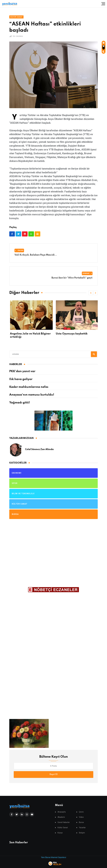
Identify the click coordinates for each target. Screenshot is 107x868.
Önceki (19, 250)
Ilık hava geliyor (21, 379)
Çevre (81, 812)
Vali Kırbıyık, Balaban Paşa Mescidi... (36, 255)
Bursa (81, 822)
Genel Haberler (64, 822)
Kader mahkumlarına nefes (29, 387)
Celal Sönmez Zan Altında (39, 449)
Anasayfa (62, 812)
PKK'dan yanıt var (22, 371)
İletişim (82, 833)
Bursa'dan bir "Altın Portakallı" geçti (72, 278)
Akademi (61, 817)
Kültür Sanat (63, 828)
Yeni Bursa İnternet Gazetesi (54, 857)
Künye (60, 833)
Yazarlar (82, 828)
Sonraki (87, 273)
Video (81, 817)
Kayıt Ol (53, 774)
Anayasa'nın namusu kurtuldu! (32, 395)
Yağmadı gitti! (20, 403)
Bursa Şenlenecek (21, 334)
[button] (91, 293)
